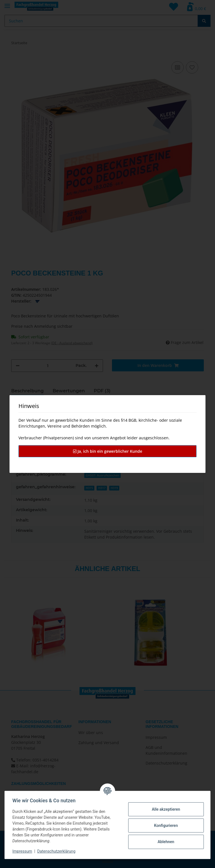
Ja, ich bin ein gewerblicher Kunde (108, 451)
